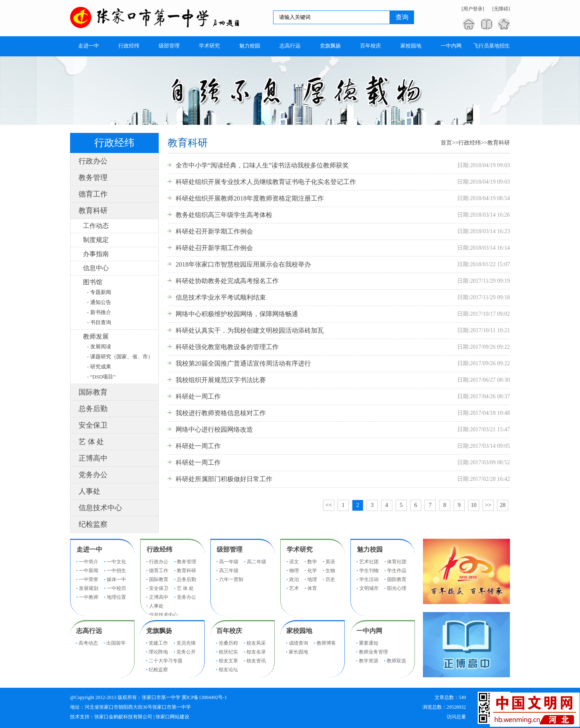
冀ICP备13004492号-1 (204, 697)
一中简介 (89, 562)
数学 (312, 562)
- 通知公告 (99, 302)
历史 (330, 579)
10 (474, 505)
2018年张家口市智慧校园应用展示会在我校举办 (243, 264)
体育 (312, 588)
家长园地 (298, 652)
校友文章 (228, 661)
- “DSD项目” (101, 377)
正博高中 (93, 458)
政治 (294, 579)
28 (503, 505)
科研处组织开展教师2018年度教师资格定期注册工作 (250, 198)
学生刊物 (369, 571)
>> (488, 505)
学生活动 (369, 579)
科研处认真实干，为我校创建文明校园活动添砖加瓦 (250, 330)
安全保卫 (93, 425)
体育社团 (397, 562)
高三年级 (229, 571)
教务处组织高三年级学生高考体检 (224, 215)
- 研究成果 (99, 367)
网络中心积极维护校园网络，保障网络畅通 (237, 314)
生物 (330, 571)
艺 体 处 (91, 442)
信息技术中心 (100, 508)
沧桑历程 (228, 643)
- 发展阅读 (99, 346)
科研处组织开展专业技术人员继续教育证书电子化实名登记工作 (266, 182)
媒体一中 (116, 579)
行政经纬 (470, 143)
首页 (446, 143)
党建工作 (158, 643)
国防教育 (397, 579)
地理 (312, 579)
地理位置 (116, 597)
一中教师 (89, 597)
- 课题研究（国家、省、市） (120, 357)
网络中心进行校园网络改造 (214, 429)
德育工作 (93, 194)
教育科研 (93, 211)
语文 (294, 562)
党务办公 (93, 475)
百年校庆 (229, 631)
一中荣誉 (89, 579)
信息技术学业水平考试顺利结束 (221, 297)
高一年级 (229, 562)
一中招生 (116, 571)
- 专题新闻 (99, 292)
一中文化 (116, 562)
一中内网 (369, 631)
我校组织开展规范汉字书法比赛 (221, 380)
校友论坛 (228, 670)
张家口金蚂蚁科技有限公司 (123, 717)
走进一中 (89, 549)
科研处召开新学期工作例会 (214, 231)
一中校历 (116, 588)
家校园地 (299, 631)
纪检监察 (93, 524)
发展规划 (89, 588)
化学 (312, 571)
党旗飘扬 (159, 631)
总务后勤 (93, 409)
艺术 (294, 588)
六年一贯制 (231, 579)
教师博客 (326, 643)
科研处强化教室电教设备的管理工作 (227, 347)
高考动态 (88, 643)
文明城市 (369, 588)
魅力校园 (370, 549)
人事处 (89, 491)
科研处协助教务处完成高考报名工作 (227, 281)
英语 (330, 562)
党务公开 (186, 652)
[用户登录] (473, 9)
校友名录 (256, 652)
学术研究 (300, 549)
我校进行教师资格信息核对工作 (221, 413)
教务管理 (93, 178)
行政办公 (93, 161)
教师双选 (396, 661)
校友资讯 (256, 661)
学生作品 (397, 571)
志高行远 (89, 631)
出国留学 (116, 643)
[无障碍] (501, 9)
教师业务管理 (373, 652)
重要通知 (369, 643)
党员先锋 (186, 643)
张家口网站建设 (172, 717)
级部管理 (230, 549)
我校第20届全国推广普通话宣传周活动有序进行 (243, 363)
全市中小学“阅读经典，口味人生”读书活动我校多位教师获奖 (262, 165)
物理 (294, 571)
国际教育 (93, 392)
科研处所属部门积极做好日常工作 (224, 479)
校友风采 (256, 643)
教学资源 (369, 661)
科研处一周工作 (198, 396)
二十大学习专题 (166, 661)
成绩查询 (298, 643)
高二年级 (257, 562)
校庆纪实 (228, 652)
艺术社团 (369, 562)
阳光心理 (397, 588)
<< (329, 505)
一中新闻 (89, 571)
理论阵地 (158, 652)
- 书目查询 (99, 322)
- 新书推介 (99, 312)
